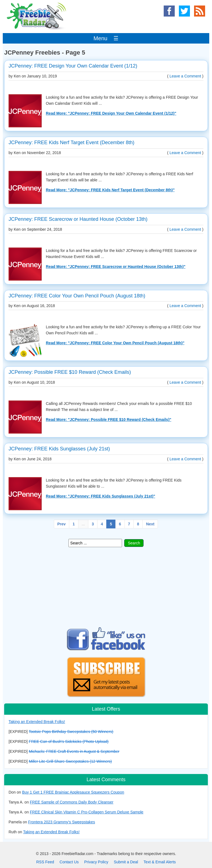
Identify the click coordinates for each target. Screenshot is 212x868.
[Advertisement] (106, 587)
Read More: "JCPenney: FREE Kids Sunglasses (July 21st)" (100, 496)
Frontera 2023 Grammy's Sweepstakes (62, 822)
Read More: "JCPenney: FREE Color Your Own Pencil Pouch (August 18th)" (115, 343)
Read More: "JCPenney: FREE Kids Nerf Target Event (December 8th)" (110, 190)
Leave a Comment (185, 76)
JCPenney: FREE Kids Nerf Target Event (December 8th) (71, 143)
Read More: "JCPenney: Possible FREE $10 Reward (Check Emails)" (108, 420)
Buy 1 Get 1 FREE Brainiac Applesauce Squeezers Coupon (73, 792)
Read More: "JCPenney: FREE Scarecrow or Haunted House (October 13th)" (116, 267)
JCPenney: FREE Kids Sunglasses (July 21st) (59, 449)
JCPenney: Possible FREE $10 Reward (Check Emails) (70, 372)
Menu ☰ (106, 38)
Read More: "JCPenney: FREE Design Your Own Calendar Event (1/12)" (111, 113)
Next (150, 524)
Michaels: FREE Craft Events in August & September (74, 751)
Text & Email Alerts (160, 862)
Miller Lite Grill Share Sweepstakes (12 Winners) (70, 761)
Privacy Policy (96, 862)
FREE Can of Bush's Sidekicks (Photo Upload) (69, 741)
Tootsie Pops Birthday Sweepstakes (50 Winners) (71, 732)
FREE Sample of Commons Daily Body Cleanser (72, 802)
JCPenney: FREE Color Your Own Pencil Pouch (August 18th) (77, 296)
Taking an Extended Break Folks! (37, 722)
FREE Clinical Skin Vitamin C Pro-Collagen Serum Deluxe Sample (87, 812)
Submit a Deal (126, 862)
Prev (62, 524)
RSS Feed (45, 862)
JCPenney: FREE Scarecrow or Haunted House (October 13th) (78, 219)
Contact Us (69, 862)
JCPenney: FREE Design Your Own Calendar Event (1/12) (73, 66)
